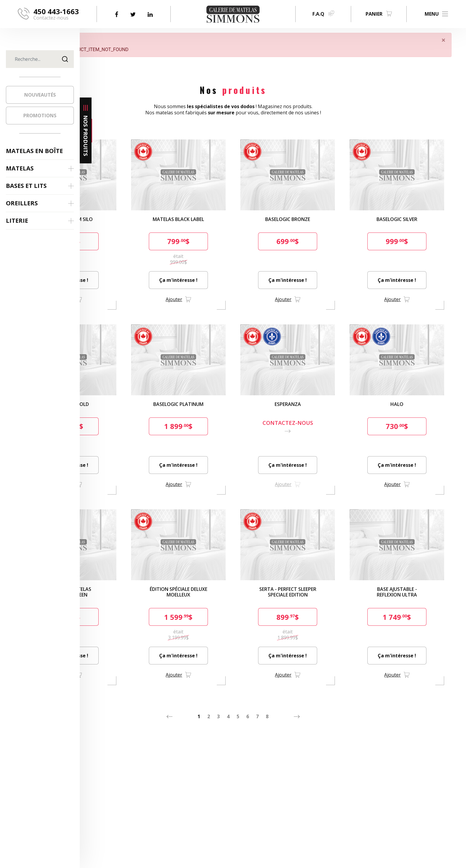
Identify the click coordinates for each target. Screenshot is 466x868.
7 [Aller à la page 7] (297, 691)
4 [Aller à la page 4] (268, 691)
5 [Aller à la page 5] (278, 691)
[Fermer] (453, 40)
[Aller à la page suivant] (337, 691)
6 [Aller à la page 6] (287, 691)
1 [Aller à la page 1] (239, 691)
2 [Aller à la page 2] (249, 691)
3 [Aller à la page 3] (258, 691)
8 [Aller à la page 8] (307, 691)
